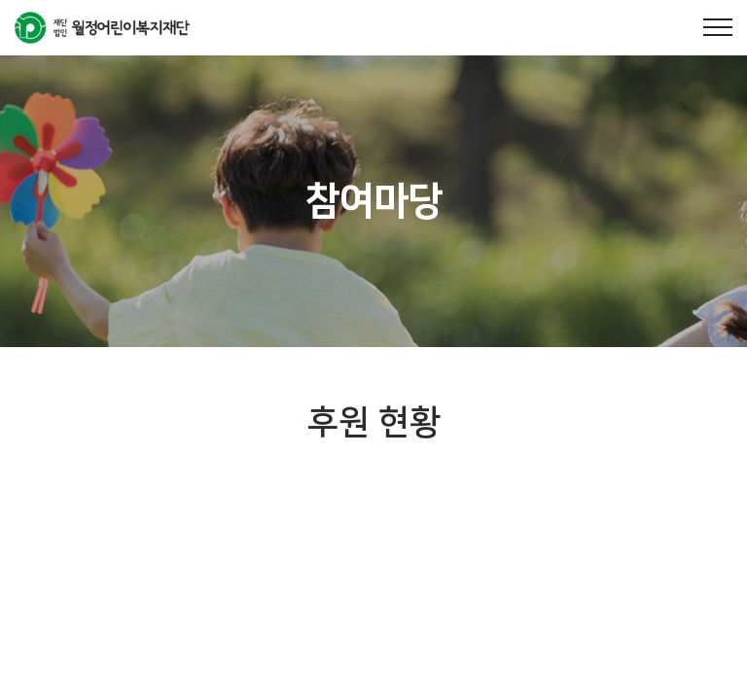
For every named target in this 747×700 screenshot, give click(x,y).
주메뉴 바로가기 (0, 0)
